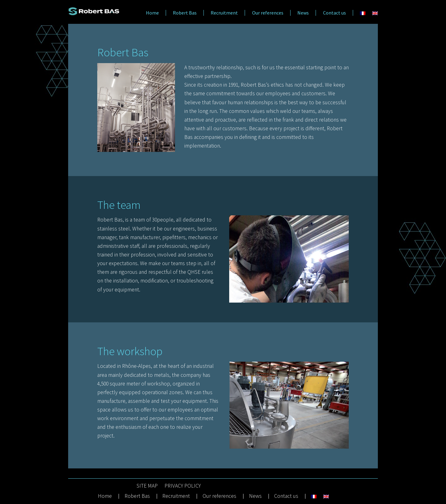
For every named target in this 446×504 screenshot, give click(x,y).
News (303, 13)
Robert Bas (185, 13)
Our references (268, 13)
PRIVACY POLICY (183, 486)
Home (152, 13)
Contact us (334, 13)
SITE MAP (147, 486)
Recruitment (224, 13)
